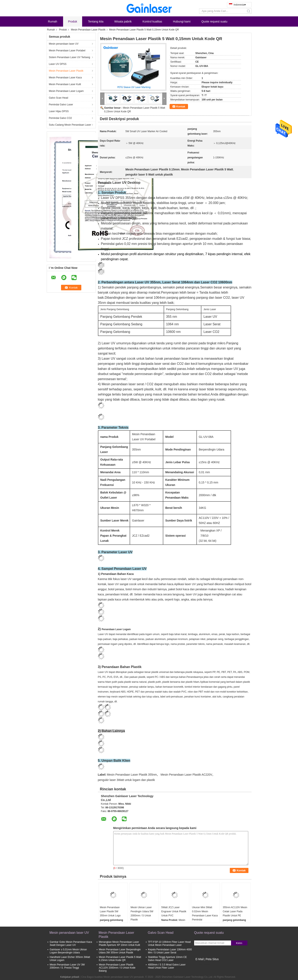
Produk (73, 21)
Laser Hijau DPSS (59, 111)
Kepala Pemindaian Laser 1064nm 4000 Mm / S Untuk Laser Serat (170, 951)
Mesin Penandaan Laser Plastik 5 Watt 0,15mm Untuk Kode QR (120, 959)
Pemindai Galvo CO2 (61, 118)
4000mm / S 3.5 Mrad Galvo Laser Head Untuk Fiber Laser (167, 966)
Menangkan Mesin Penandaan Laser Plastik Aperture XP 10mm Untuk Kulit (120, 943)
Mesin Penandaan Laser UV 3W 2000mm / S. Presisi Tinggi (67, 966)
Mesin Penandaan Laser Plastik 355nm (132, 775)
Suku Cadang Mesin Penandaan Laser (70, 125)
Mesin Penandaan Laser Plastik (88, 30)
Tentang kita (96, 21)
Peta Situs (212, 959)
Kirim (239, 943)
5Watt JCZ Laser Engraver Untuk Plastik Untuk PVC (174, 911)
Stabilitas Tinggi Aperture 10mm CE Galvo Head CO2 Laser (167, 959)
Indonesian (240, 5)
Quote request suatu (214, 21)
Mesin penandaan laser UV (64, 44)
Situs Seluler (202, 964)
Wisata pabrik (123, 21)
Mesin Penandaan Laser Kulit (65, 84)
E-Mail (200, 959)
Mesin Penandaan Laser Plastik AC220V (186, 775)
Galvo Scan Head (59, 98)
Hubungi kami (182, 21)
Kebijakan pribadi (70, 977)
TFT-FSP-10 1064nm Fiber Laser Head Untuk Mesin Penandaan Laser (169, 943)
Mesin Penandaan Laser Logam (66, 91)
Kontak (181, 106)
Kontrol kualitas (152, 21)
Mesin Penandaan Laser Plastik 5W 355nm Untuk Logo (110, 911)
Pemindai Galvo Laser (61, 105)
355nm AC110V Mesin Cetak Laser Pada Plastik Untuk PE (235, 911)
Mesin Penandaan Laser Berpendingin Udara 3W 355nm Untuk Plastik (120, 951)
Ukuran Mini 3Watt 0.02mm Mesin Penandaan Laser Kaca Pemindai (205, 914)
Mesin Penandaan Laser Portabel (67, 51)
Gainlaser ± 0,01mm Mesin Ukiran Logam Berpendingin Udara (68, 951)
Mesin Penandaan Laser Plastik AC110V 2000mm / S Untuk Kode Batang (117, 968)
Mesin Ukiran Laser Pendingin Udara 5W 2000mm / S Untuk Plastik (142, 914)
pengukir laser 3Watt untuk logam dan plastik (126, 780)
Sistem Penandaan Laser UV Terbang (70, 57)
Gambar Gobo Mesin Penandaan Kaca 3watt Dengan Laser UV (71, 943)
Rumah (53, 21)
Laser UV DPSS (58, 64)
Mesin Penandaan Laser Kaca (65, 78)
